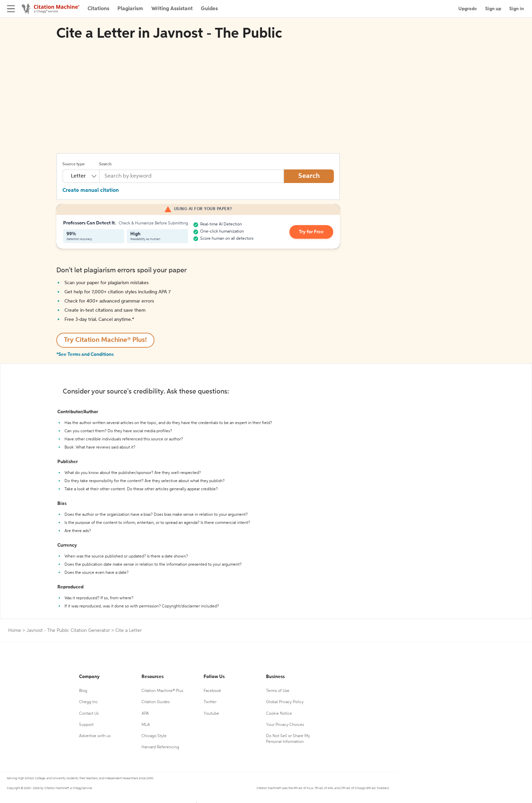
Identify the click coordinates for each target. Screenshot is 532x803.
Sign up (493, 9)
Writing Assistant (172, 9)
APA (145, 714)
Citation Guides (156, 702)
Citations (98, 9)
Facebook (212, 691)
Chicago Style (154, 736)
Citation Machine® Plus (162, 691)
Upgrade (468, 9)
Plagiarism (130, 9)
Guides (209, 9)
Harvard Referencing (160, 747)
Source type (73, 164)
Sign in (517, 9)
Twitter (210, 702)
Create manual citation (91, 190)
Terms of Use (278, 691)
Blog (83, 691)
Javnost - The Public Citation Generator (68, 631)
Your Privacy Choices (285, 725)
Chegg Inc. (89, 702)
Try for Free (311, 232)
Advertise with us (95, 736)
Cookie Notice (279, 714)
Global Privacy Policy (285, 702)
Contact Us (89, 714)
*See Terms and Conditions (85, 354)
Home (15, 631)
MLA (146, 725)
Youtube (211, 714)
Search (105, 164)
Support (86, 725)
